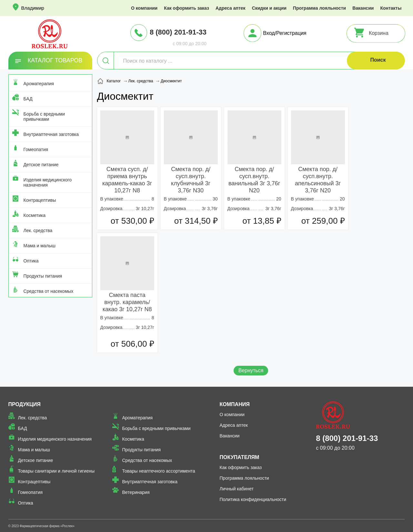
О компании (144, 8)
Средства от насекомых (49, 291)
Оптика (31, 261)
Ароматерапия (39, 84)
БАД (28, 99)
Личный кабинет (237, 489)
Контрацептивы (40, 200)
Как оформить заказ (186, 8)
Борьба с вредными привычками (44, 117)
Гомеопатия (36, 149)
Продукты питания (43, 276)
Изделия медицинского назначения (48, 182)
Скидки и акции (269, 8)
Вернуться (251, 370)
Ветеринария (136, 492)
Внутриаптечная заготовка (51, 134)
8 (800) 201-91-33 (178, 32)
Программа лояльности (319, 8)
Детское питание (41, 165)
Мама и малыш (40, 246)
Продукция (25, 404)
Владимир (33, 8)
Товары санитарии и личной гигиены (56, 471)
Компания (235, 404)
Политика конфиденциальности (253, 499)
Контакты (391, 8)
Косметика (35, 215)
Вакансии (363, 8)
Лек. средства (38, 230)
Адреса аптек (231, 8)
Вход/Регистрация (285, 33)
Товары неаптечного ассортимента (158, 471)
